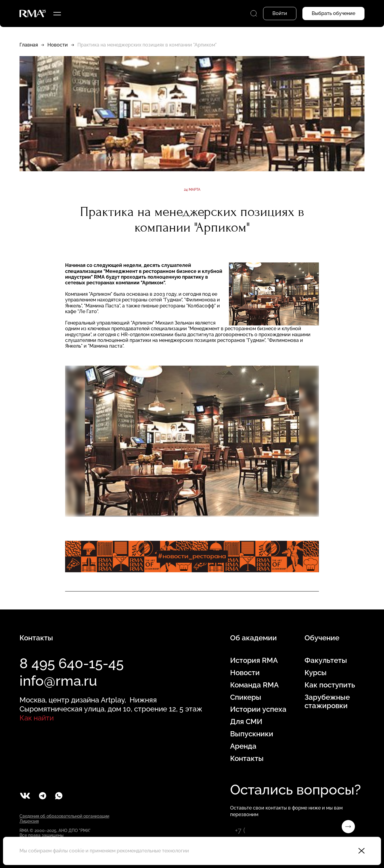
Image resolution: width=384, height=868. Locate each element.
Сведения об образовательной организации (64, 816)
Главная (29, 45)
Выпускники (252, 734)
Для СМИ (246, 722)
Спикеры (246, 697)
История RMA (254, 660)
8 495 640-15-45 (72, 663)
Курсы (316, 673)
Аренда (243, 746)
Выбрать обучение (333, 13)
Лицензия (29, 821)
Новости (58, 45)
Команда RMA (254, 685)
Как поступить (330, 685)
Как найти (37, 718)
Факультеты (326, 660)
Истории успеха (258, 709)
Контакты (247, 759)
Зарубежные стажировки (327, 702)
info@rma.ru (58, 681)
